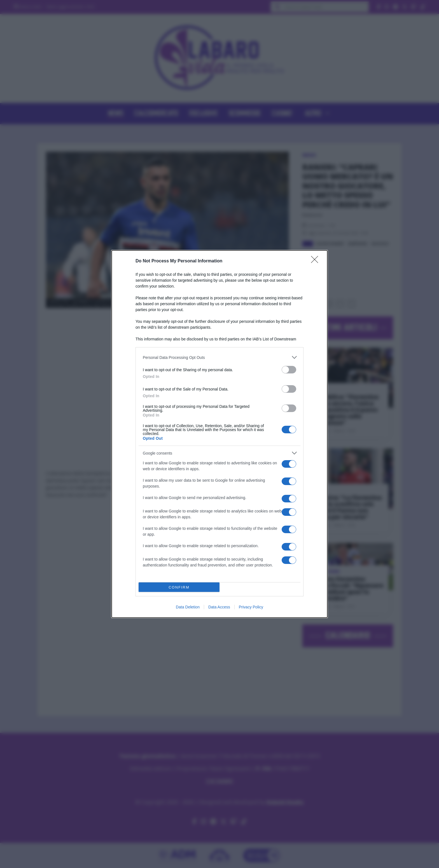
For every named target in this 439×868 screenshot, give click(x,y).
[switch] (289, 370)
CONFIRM (179, 587)
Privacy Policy (251, 607)
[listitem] (219, 357)
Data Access (219, 607)
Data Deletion (188, 607)
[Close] (316, 261)
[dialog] (219, 434)
